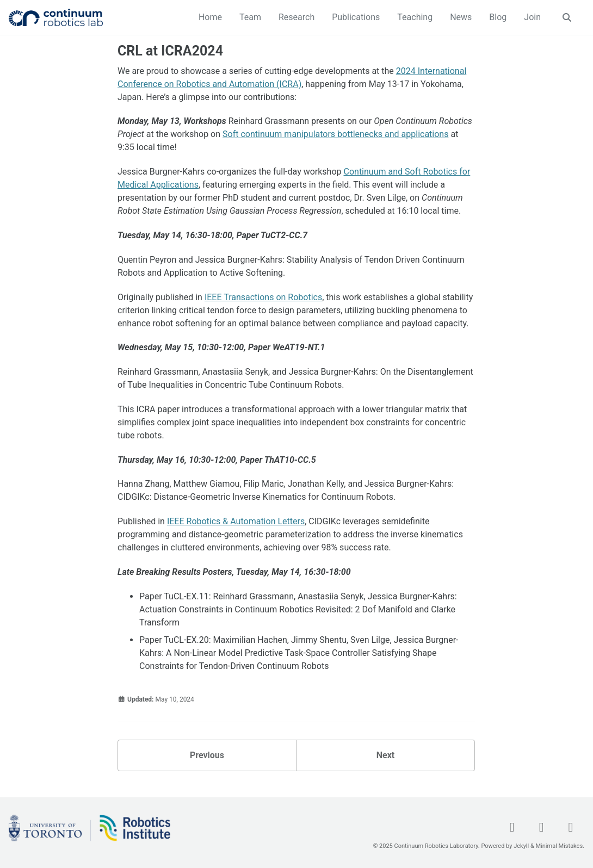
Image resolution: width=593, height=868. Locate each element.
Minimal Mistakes (560, 846)
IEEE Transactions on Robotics (263, 297)
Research (296, 17)
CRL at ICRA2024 (170, 51)
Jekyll (521, 846)
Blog (498, 17)
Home (210, 17)
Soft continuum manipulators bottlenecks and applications (335, 134)
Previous (207, 755)
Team (250, 17)
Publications (356, 17)
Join (532, 17)
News (461, 17)
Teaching (415, 17)
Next (385, 755)
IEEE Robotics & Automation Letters (236, 521)
